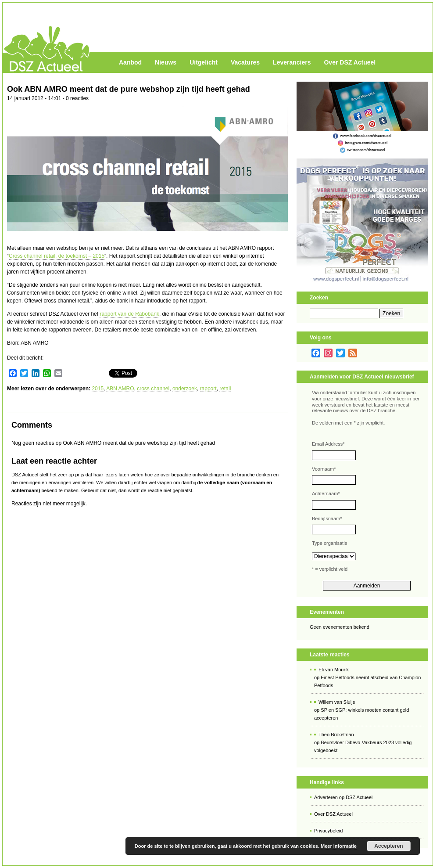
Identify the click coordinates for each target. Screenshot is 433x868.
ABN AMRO (120, 389)
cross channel (153, 389)
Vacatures (245, 62)
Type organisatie (330, 543)
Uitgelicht (204, 62)
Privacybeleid (328, 831)
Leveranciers (292, 62)
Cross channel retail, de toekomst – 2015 (57, 256)
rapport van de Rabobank (129, 314)
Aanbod (130, 62)
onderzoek (185, 389)
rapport (208, 389)
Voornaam (324, 469)
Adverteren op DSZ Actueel (343, 797)
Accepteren (388, 846)
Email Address (328, 444)
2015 (98, 389)
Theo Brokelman (336, 735)
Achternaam (326, 493)
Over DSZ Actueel (350, 62)
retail (225, 389)
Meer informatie (339, 846)
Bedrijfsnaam (327, 519)
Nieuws (166, 62)
